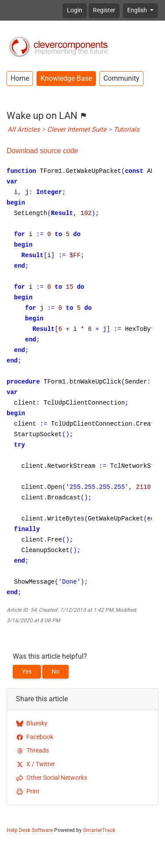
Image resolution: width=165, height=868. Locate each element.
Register (104, 10)
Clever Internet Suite (77, 129)
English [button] (138, 10)
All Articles (24, 129)
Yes (27, 671)
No (55, 671)
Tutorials (126, 129)
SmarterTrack (99, 830)
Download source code (42, 151)
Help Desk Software (30, 830)
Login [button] (75, 10)
